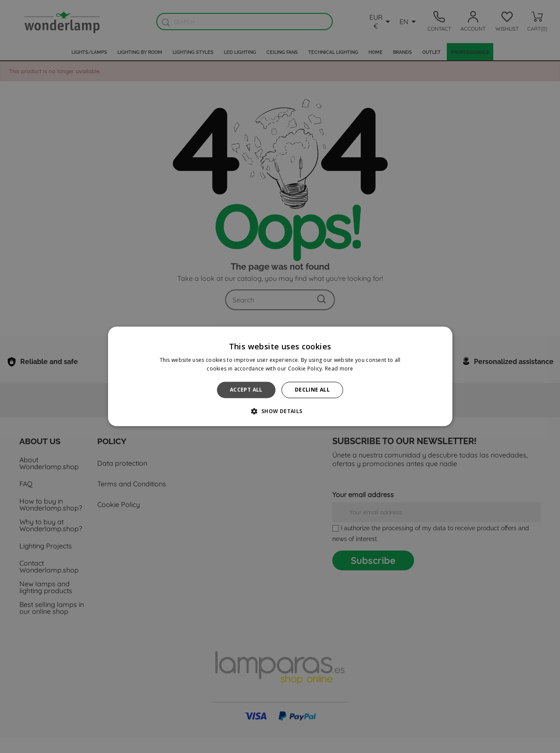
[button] (280, 411)
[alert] (280, 376)
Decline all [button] (312, 390)
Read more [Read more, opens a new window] (339, 369)
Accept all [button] (246, 390)
